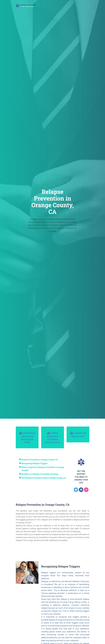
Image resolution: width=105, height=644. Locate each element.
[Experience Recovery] (26, 6)
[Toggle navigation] (88, 6)
